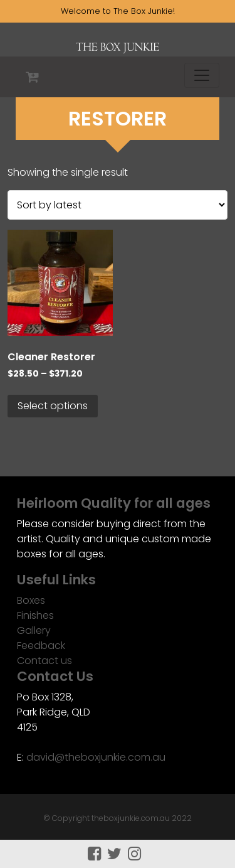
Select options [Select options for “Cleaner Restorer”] (53, 406)
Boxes (31, 600)
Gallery (34, 630)
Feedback (41, 646)
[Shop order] (118, 205)
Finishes (35, 615)
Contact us (44, 661)
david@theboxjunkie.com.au (96, 757)
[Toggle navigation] (202, 75)
